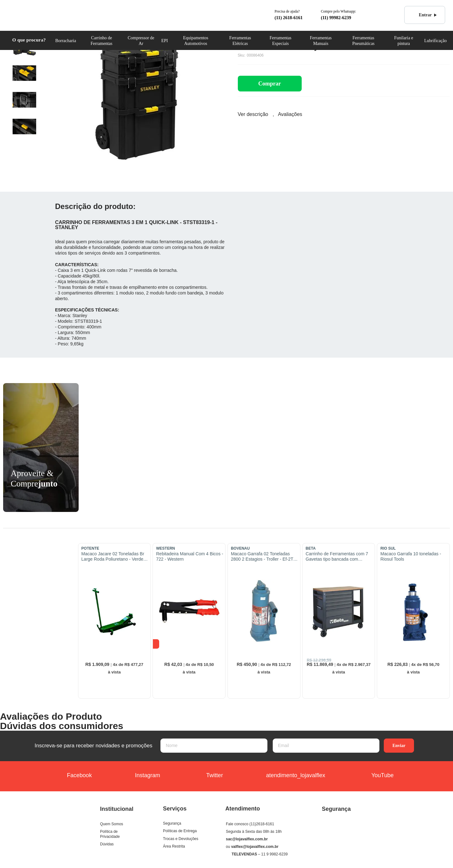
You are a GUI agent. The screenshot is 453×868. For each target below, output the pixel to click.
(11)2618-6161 (262, 824)
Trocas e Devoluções (181, 839)
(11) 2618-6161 (289, 18)
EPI (165, 41)
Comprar (270, 84)
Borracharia (66, 41)
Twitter (207, 776)
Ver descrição (253, 114)
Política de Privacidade (110, 834)
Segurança (172, 823)
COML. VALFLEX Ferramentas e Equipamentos (37, 15)
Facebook (76, 776)
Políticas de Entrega (180, 831)
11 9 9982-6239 (274, 854)
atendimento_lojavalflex (290, 776)
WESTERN (165, 548)
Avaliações (290, 114)
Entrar (422, 15)
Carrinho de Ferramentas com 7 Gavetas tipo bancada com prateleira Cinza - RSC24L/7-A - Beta (337, 557)
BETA (311, 548)
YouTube (375, 776)
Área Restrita (174, 846)
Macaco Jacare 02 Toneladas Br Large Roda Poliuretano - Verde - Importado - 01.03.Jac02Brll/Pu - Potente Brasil (114, 557)
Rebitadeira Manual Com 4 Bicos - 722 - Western (190, 556)
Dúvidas (107, 844)
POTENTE (90, 548)
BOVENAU (240, 548)
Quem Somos (112, 824)
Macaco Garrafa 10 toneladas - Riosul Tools (411, 556)
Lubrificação (435, 41)
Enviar (399, 746)
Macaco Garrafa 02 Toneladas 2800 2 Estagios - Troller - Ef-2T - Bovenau (263, 557)
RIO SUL (388, 548)
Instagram (142, 776)
